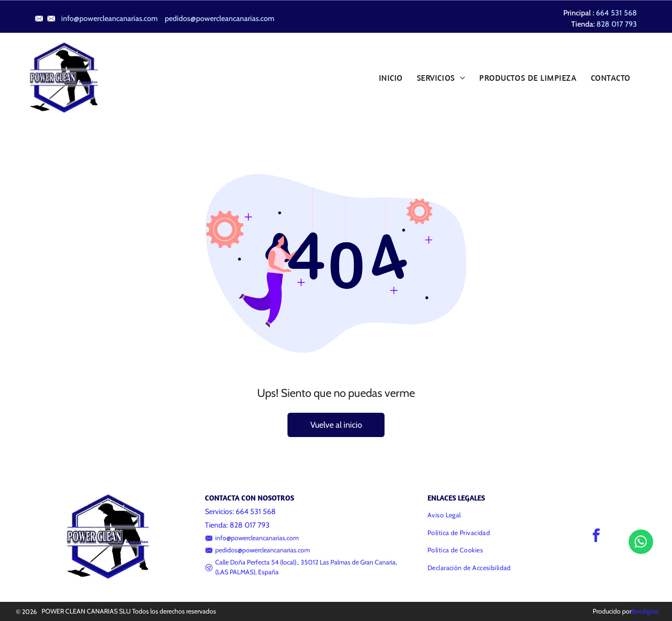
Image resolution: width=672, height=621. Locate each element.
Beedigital (645, 611)
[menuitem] (391, 78)
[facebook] (596, 537)
